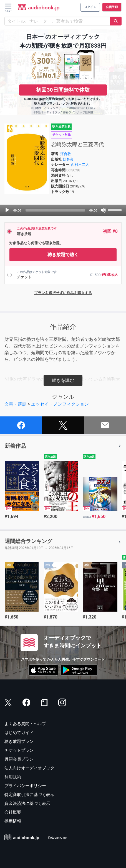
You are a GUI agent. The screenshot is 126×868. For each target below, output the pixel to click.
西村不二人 (80, 165)
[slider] (55, 210)
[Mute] (103, 210)
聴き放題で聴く (63, 255)
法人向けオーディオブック (29, 768)
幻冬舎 (68, 159)
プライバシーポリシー (25, 786)
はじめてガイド (19, 733)
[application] (63, 210)
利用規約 (13, 777)
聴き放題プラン (19, 741)
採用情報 (13, 821)
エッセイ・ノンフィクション (60, 404)
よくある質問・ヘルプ (25, 724)
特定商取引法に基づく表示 (29, 795)
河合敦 (66, 154)
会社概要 (13, 812)
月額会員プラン (19, 759)
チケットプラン (19, 750)
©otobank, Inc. (58, 838)
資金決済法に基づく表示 (27, 803)
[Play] (7, 210)
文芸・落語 (16, 404)
